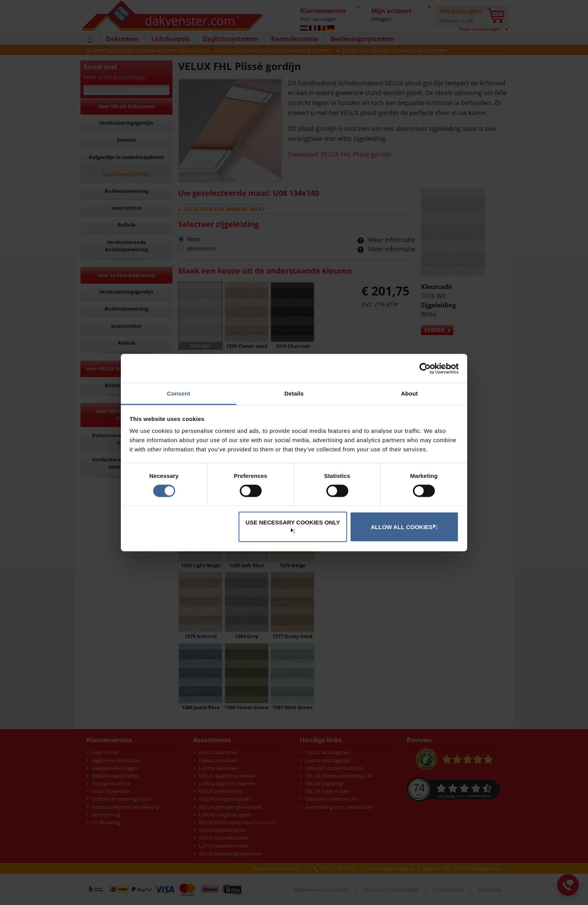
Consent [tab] (179, 393)
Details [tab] (294, 393)
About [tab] (409, 393)
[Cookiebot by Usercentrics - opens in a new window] (425, 368)
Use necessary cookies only (293, 526)
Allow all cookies (403, 526)
